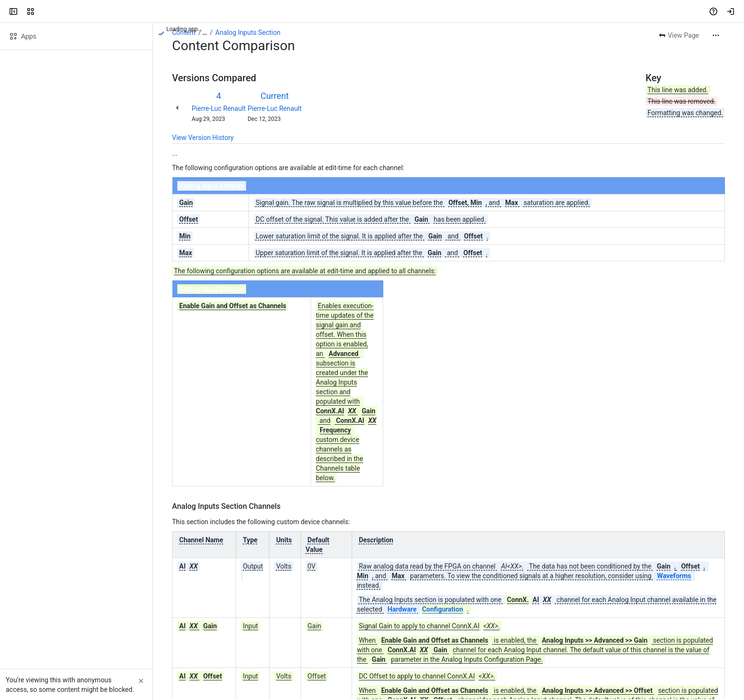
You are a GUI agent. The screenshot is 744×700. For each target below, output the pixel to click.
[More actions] (716, 35)
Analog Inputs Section (248, 32)
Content (184, 32)
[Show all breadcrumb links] (205, 32)
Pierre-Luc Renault (219, 108)
